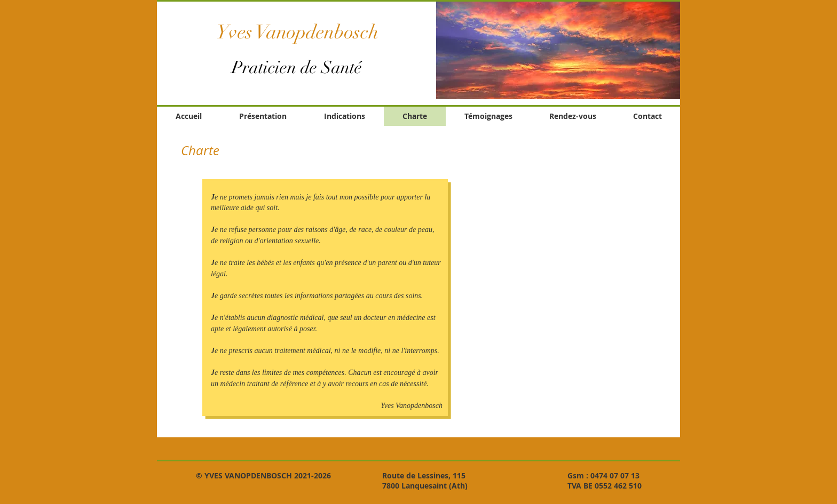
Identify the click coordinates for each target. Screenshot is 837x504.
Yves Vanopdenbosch (297, 32)
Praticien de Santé (297, 67)
